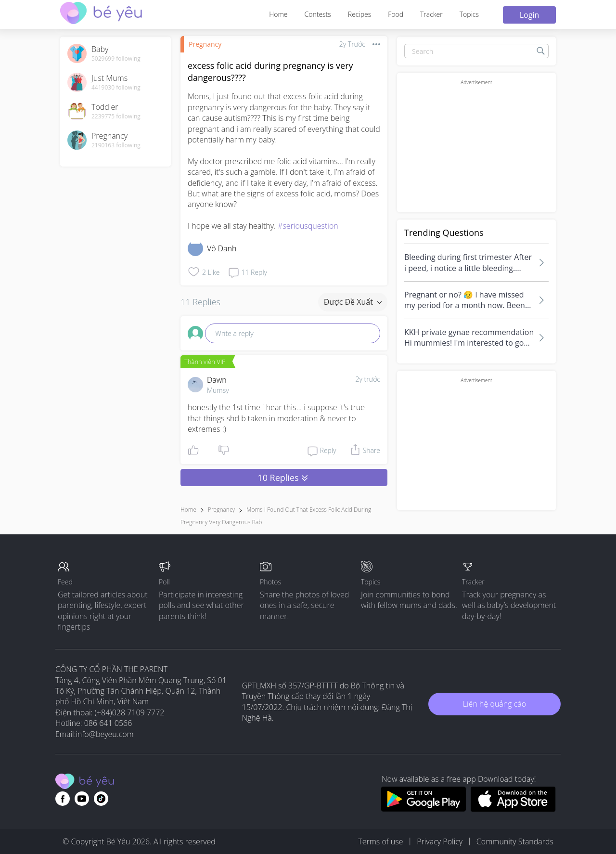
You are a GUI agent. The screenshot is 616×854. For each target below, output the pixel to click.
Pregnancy (205, 44)
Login (530, 15)
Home (278, 14)
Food (396, 14)
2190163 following (116, 145)
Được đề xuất (353, 302)
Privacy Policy (440, 841)
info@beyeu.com (105, 734)
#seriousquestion (308, 226)
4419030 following (116, 88)
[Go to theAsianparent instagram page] (101, 799)
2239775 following (116, 116)
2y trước (368, 379)
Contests (318, 14)
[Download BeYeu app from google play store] (423, 809)
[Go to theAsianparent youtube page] (82, 799)
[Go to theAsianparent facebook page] (63, 799)
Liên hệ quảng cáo (494, 704)
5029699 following (116, 59)
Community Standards (515, 841)
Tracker (431, 14)
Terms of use (380, 841)
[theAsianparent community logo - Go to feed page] (101, 14)
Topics (469, 14)
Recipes (359, 14)
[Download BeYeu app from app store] (513, 809)
